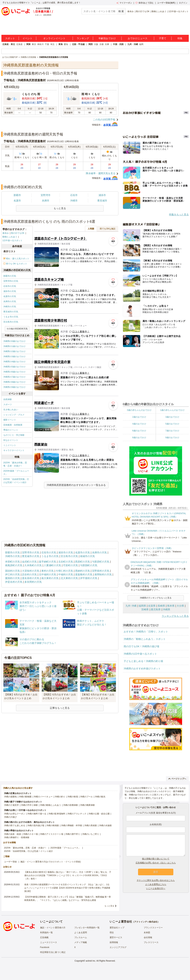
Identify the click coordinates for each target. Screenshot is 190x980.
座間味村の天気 (103, 574)
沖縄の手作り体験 (29, 805)
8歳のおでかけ (139, 438)
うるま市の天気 (11, 317)
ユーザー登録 (10, 862)
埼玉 (52, 44)
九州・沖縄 (133, 44)
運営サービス (116, 937)
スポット (10, 38)
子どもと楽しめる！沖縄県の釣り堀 (143, 661)
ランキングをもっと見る (175, 616)
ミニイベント (10, 445)
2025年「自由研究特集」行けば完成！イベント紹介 (16, 481)
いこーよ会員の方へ (156, 888)
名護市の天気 (10, 296)
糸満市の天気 (10, 301)
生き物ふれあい (11, 410)
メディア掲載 (81, 942)
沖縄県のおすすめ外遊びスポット (142, 669)
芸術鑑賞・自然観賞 (13, 425)
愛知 (66, 44)
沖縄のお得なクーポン (15, 814)
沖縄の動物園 (25, 797)
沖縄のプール (86, 797)
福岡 (141, 44)
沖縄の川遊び (10, 817)
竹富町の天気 (71, 565)
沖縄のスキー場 (30, 834)
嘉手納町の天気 (47, 562)
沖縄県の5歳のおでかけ (15, 367)
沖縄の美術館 (91, 825)
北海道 (19, 44)
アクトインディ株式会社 (146, 922)
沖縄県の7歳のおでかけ (15, 377)
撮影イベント (10, 420)
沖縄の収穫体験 (71, 805)
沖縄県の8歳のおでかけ (15, 382)
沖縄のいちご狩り (91, 834)
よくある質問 (81, 933)
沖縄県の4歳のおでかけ (15, 362)
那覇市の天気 (10, 276)
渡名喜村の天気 (31, 578)
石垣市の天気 (10, 286)
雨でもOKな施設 (108, 229)
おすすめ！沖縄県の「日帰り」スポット (146, 632)
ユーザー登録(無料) (166, 3)
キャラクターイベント (14, 450)
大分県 (180, 606)
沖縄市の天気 (10, 307)
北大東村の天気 (69, 578)
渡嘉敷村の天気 (84, 574)
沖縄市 (74, 201)
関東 (28, 44)
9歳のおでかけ (172, 438)
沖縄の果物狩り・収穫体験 (17, 837)
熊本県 (171, 606)
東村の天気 (47, 571)
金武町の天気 (29, 562)
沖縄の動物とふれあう (50, 805)
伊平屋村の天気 (89, 578)
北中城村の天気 (47, 574)
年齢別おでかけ (107, 38)
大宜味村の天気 (31, 571)
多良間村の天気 (33, 582)
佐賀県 (152, 606)
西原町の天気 (83, 562)
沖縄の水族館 (105, 825)
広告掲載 (44, 937)
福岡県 (142, 606)
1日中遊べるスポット (179, 11)
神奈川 (40, 44)
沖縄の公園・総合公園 (99, 814)
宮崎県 (145, 609)
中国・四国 (118, 44)
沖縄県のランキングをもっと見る (156, 598)
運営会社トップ (117, 928)
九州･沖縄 (131, 606)
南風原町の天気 (14, 565)
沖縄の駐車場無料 (57, 814)
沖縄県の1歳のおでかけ (15, 346)
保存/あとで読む (145, 3)
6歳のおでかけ (139, 431)
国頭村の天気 (12, 571)
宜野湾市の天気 (11, 281)
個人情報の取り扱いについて (156, 859)
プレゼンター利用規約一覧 (87, 928)
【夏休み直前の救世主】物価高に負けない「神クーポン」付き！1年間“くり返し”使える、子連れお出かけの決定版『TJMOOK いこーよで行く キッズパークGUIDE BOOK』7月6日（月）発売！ (68, 875)
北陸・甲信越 (78, 44)
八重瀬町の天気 (52, 565)
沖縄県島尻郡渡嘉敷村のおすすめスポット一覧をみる (76, 485)
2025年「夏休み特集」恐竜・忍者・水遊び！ (15, 464)
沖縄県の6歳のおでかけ (15, 372)
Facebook (45, 947)
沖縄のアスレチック (77, 814)
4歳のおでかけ (139, 424)
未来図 (147, 933)
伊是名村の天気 (14, 582)
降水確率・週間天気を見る (101, 173)
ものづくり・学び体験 (14, 435)
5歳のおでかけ (172, 424)
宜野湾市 (46, 195)
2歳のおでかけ (139, 417)
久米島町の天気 (33, 565)
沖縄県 (166, 609)
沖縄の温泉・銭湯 (12, 834)
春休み (131, 11)
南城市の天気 (87, 556)
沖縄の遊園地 (10, 797)
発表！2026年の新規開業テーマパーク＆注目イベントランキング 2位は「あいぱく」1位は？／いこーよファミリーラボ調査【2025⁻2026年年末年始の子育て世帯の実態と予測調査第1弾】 (67, 888)
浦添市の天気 (10, 291)
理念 (112, 933)
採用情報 (114, 942)
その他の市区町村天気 (17, 329)
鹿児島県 (156, 609)
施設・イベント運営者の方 (53, 928)
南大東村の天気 (50, 578)
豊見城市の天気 (11, 312)
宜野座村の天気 (101, 571)
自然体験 (8, 399)
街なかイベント (11, 440)
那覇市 (17, 195)
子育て (163, 38)
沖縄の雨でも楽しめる (15, 825)
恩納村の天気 (83, 571)
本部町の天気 (12, 562)
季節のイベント (11, 430)
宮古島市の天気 (11, 322)
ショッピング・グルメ (14, 415)
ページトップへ (177, 779)
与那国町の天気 (89, 565)
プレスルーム (81, 937)
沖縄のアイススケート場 (52, 834)
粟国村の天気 (12, 578)
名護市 (17, 201)
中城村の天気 (66, 574)
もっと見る (109, 906)
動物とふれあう (159, 11)
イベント (27, 38)
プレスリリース (151, 942)
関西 (91, 44)
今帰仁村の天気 (64, 571)
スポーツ (8, 404)
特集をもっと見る (179, 214)
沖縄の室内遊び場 (36, 825)
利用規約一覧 (46, 933)
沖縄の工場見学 (11, 805)
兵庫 (107, 44)
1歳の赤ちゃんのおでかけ (172, 410)
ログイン (183, 3)
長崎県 (161, 606)
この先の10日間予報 (104, 120)
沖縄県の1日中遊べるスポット (140, 654)
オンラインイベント (54, 38)
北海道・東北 (9, 44)
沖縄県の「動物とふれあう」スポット (145, 639)
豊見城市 (102, 201)
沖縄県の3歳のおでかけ (15, 356)
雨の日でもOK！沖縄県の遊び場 (141, 646)
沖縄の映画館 (53, 825)
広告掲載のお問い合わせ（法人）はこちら (156, 863)
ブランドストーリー (153, 928)
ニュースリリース (49, 942)
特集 (180, 38)
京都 (102, 44)
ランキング (83, 38)
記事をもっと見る (60, 708)
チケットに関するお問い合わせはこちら (156, 880)
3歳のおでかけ (172, 417)
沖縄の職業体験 (87, 805)
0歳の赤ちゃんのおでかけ (139, 410)
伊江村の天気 (12, 574)
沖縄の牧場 (73, 797)
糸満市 (46, 201)
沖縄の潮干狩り (73, 834)
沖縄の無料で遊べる (37, 814)
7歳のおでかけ (172, 431)
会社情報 (148, 937)
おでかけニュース (138, 38)
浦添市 (102, 195)
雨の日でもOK (143, 11)
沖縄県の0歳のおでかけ (15, 341)
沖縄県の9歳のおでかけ (15, 387)
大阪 (96, 44)
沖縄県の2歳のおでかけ (15, 351)
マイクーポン (124, 3)
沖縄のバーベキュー (43, 797)
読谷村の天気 (29, 574)
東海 (61, 44)
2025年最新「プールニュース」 (16, 473)
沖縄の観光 (100, 797)
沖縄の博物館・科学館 (72, 825)
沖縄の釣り (60, 797)
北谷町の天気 (66, 562)
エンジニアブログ (118, 947)
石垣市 (74, 195)
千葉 (47, 44)
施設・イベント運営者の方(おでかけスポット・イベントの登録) (51, 862)
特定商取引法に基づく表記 (53, 952)
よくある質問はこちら (156, 884)
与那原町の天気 (101, 562)
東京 (34, 44)
